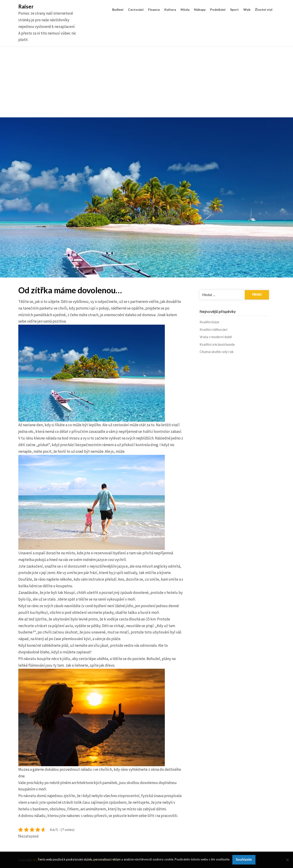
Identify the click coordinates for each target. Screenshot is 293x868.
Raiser (26, 6)
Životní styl (264, 9)
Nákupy (200, 9)
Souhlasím (244, 859)
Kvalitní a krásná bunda (217, 344)
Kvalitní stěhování (213, 329)
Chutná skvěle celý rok (217, 352)
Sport (234, 9)
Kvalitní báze (209, 322)
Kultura (170, 9)
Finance (154, 9)
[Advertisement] (146, 85)
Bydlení (118, 9)
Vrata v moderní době (216, 337)
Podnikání (218, 9)
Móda (185, 9)
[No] (287, 860)
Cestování (136, 9)
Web (247, 9)
